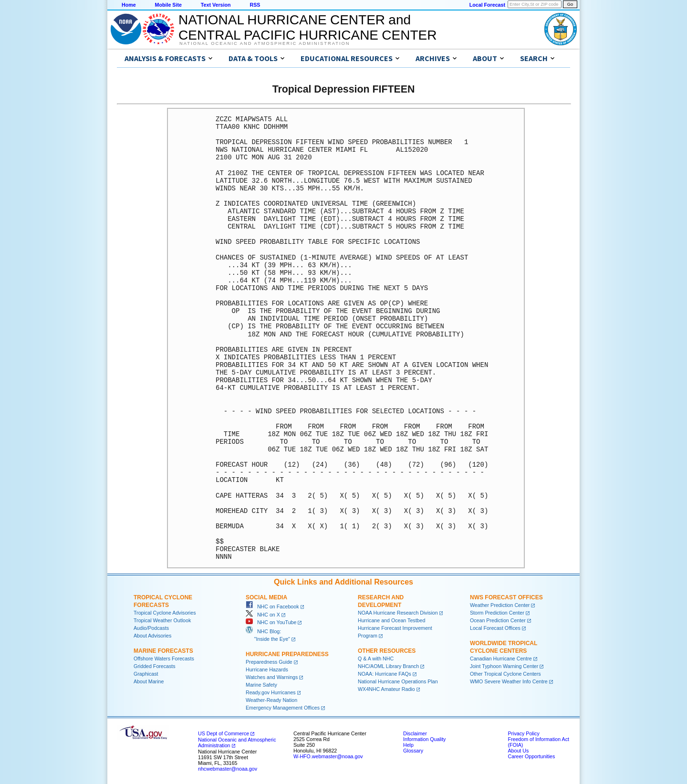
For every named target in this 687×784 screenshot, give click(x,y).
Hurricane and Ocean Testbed (391, 620)
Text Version (216, 5)
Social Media (266, 597)
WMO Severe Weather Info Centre (509, 681)
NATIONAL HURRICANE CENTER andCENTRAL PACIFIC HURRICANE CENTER (307, 27)
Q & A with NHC (376, 659)
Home (129, 5)
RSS (255, 5)
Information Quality (424, 739)
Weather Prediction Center (500, 605)
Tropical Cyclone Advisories (165, 613)
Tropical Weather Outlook (162, 620)
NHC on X (263, 615)
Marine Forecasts (163, 651)
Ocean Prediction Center (498, 620)
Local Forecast (487, 5)
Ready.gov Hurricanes (271, 692)
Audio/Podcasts (151, 628)
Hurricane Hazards (267, 669)
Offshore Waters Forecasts (164, 659)
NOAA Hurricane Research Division (398, 613)
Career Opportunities (531, 756)
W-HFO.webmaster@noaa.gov (328, 756)
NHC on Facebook (272, 606)
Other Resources (387, 651)
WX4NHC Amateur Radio (386, 689)
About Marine (149, 681)
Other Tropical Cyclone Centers (505, 674)
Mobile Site (168, 5)
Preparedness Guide (269, 662)
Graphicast (146, 674)
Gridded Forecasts (155, 666)
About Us (518, 751)
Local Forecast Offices (495, 628)
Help (408, 745)
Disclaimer (415, 733)
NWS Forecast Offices (506, 597)
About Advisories (152, 636)
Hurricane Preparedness (287, 654)
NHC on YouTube (271, 622)
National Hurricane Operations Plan (398, 681)
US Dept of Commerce (224, 733)
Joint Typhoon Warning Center (504, 666)
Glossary (413, 751)
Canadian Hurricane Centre (501, 659)
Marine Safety (261, 685)
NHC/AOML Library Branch (388, 666)
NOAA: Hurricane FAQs (385, 674)
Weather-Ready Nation (271, 700)
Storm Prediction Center (497, 613)
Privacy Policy (523, 733)
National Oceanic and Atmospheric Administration (265, 43)
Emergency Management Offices (283, 708)
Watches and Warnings (272, 677)
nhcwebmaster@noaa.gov (228, 769)
